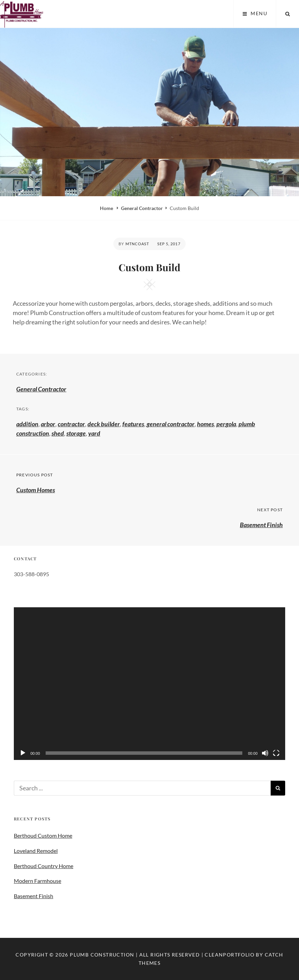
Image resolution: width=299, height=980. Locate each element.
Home (107, 208)
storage (76, 433)
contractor (71, 424)
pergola (226, 424)
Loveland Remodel (36, 851)
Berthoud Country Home (44, 866)
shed (58, 433)
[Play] (23, 753)
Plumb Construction (102, 955)
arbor (48, 424)
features (133, 424)
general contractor (171, 424)
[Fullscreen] (276, 753)
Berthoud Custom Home (43, 835)
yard (94, 433)
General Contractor (142, 208)
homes (205, 424)
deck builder (104, 424)
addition (27, 424)
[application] (149, 684)
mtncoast (137, 244)
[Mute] (265, 753)
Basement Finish (34, 896)
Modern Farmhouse (38, 881)
